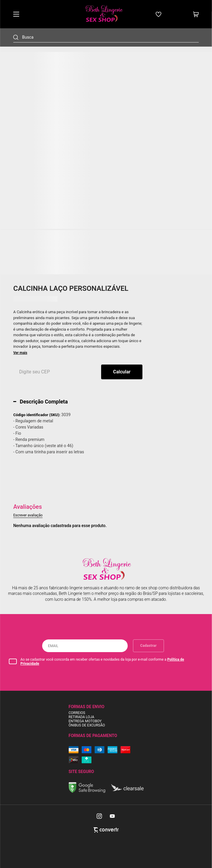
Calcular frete (122, 372)
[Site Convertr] (106, 830)
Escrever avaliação (28, 515)
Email (53, 646)
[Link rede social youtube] (112, 816)
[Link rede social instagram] (100, 816)
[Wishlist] (158, 14)
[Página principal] (103, 14)
